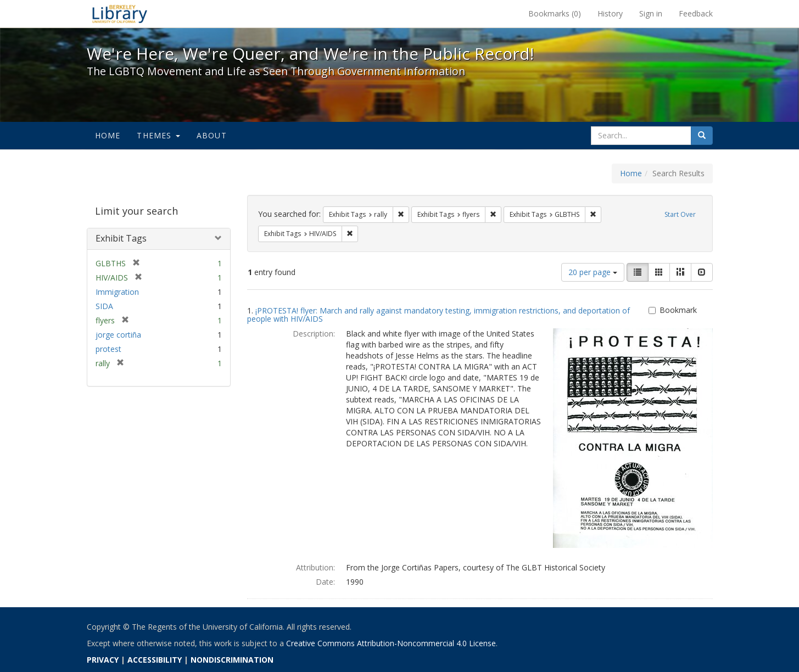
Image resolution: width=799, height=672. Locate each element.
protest (108, 349)
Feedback (696, 13)
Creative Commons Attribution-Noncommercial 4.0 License (391, 643)
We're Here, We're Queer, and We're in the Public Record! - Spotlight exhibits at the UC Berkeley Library (120, 14)
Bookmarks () (555, 13)
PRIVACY (103, 660)
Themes (158, 135)
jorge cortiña (118, 335)
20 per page (593, 272)
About (212, 135)
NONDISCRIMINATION (232, 660)
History (610, 13)
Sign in (651, 13)
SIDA (104, 306)
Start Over (680, 214)
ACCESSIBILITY (155, 660)
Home (108, 135)
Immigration (117, 292)
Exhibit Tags (121, 238)
